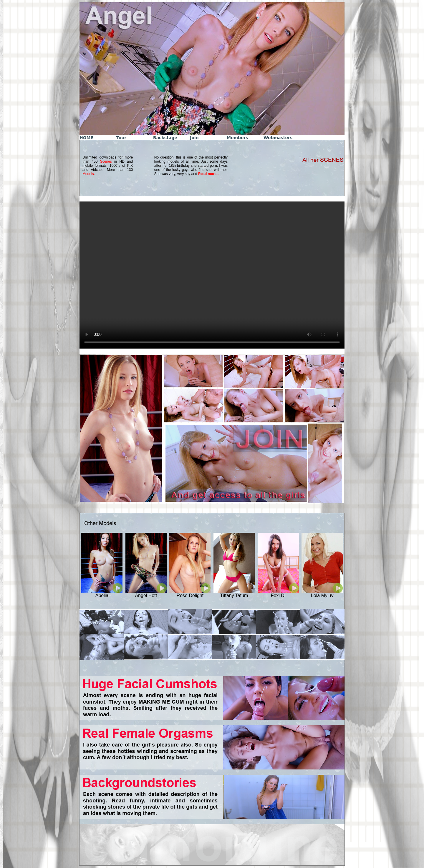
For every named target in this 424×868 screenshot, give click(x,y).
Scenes (106, 161)
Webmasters (278, 138)
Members (237, 138)
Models (88, 174)
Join (194, 138)
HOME (86, 138)
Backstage (165, 138)
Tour (121, 138)
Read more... (209, 174)
